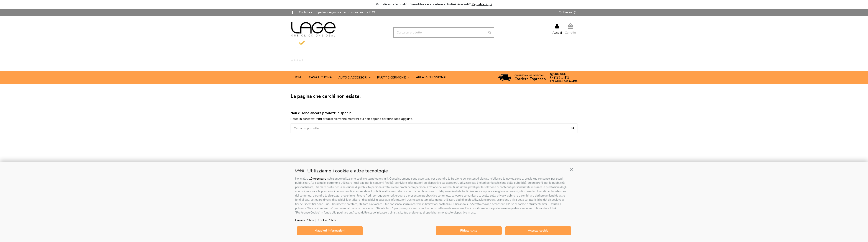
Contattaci (306, 12)
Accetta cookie (538, 231)
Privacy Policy (304, 220)
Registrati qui (482, 4)
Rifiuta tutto (469, 231)
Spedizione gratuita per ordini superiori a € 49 (346, 12)
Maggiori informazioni (330, 231)
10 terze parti (318, 179)
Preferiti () (568, 12)
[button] (571, 170)
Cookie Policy (327, 220)
